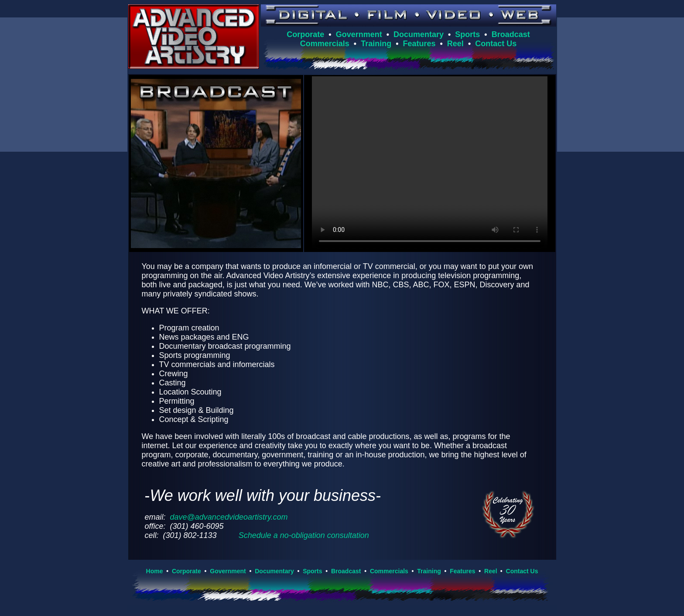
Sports (467, 34)
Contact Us (496, 44)
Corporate (305, 34)
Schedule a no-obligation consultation (304, 535)
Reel (455, 44)
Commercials (325, 44)
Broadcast (511, 34)
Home (155, 571)
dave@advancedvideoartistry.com (229, 517)
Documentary (419, 34)
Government (359, 34)
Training (376, 44)
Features (419, 44)
